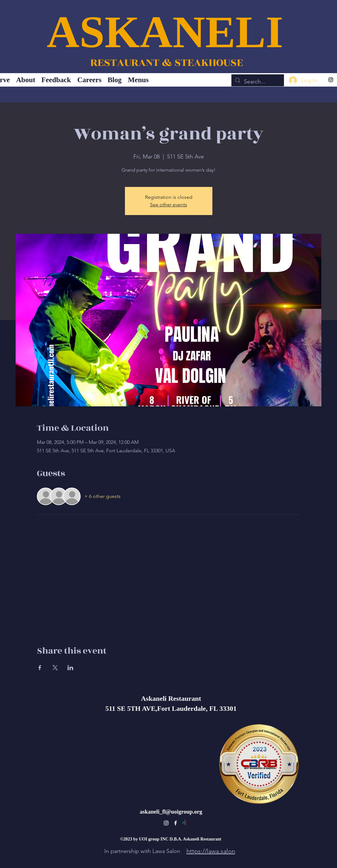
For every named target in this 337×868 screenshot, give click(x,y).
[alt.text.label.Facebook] (176, 823)
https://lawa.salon (211, 851)
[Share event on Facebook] (40, 668)
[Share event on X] (55, 668)
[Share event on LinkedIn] (70, 668)
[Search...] (257, 82)
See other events (168, 205)
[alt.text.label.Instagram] (331, 80)
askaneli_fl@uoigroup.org (171, 812)
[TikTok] (185, 823)
